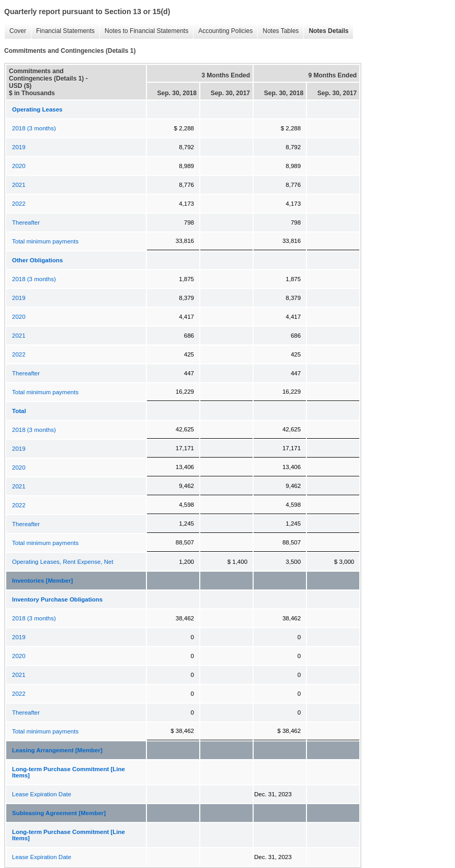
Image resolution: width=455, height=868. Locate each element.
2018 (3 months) (34, 128)
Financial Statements (63, 31)
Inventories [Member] (42, 581)
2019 (19, 147)
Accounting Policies (223, 31)
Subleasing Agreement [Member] (59, 813)
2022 (19, 204)
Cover (15, 31)
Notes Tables (278, 31)
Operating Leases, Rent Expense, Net (63, 562)
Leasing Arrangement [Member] (57, 750)
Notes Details (326, 31)
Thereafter (26, 222)
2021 (19, 185)
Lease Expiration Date (42, 794)
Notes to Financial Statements (144, 31)
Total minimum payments (45, 241)
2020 (19, 166)
